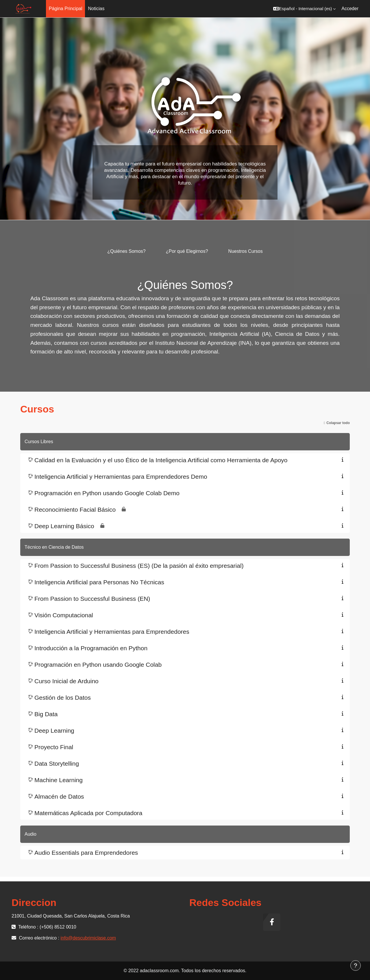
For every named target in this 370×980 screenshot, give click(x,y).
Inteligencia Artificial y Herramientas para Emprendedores (112, 632)
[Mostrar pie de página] (356, 966)
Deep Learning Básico (64, 526)
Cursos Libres (39, 442)
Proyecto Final (54, 747)
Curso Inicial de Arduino (66, 681)
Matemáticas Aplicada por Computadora (88, 813)
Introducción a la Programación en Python (91, 648)
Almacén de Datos (59, 796)
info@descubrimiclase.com (88, 938)
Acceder (350, 9)
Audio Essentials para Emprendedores (86, 853)
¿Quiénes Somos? (126, 251)
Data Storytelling (57, 763)
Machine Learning (59, 780)
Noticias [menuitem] (96, 9)
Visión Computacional (64, 615)
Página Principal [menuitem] (66, 9)
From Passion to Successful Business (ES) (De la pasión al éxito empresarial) (139, 566)
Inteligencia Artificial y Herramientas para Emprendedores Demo (121, 477)
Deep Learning (54, 731)
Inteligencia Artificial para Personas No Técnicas (99, 582)
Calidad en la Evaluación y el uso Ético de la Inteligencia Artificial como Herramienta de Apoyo (161, 460)
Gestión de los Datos (63, 698)
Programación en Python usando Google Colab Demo (107, 493)
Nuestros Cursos (246, 251)
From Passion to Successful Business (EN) (92, 599)
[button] (304, 9)
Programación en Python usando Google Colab (98, 665)
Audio (30, 834)
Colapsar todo (338, 423)
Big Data (46, 714)
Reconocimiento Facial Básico (75, 510)
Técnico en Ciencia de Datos (54, 547)
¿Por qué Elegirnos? (187, 251)
